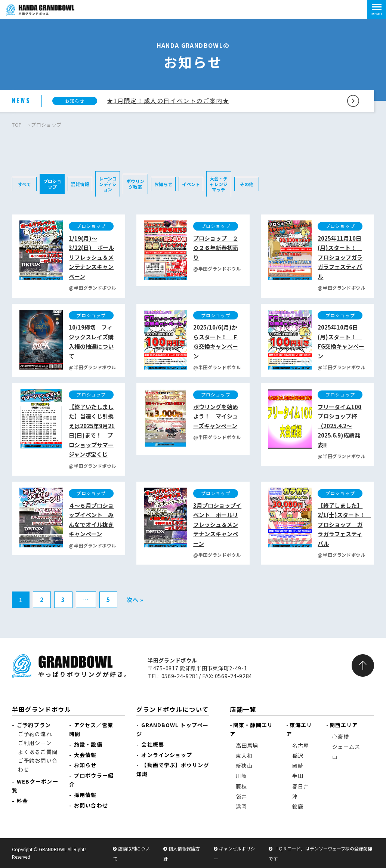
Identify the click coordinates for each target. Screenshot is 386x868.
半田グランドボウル (41, 709)
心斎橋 (341, 736)
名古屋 (301, 745)
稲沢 (298, 756)
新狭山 (244, 766)
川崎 (241, 776)
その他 (247, 184)
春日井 (301, 786)
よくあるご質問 (38, 752)
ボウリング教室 (135, 184)
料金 (22, 801)
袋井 (241, 796)
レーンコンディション (108, 184)
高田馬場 (247, 745)
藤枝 (241, 786)
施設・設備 (88, 744)
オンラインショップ (167, 755)
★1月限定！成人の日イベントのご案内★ (168, 101)
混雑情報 (80, 184)
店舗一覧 (243, 709)
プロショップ (52, 184)
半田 (298, 776)
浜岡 (241, 806)
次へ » (135, 600)
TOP (17, 125)
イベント (191, 184)
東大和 (244, 756)
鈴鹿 (298, 806)
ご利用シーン (35, 743)
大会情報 (85, 755)
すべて (24, 184)
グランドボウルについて (173, 709)
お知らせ (163, 184)
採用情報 (85, 795)
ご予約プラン (34, 725)
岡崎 (298, 766)
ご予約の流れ (35, 734)
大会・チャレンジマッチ (219, 184)
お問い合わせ (91, 805)
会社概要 (152, 744)
